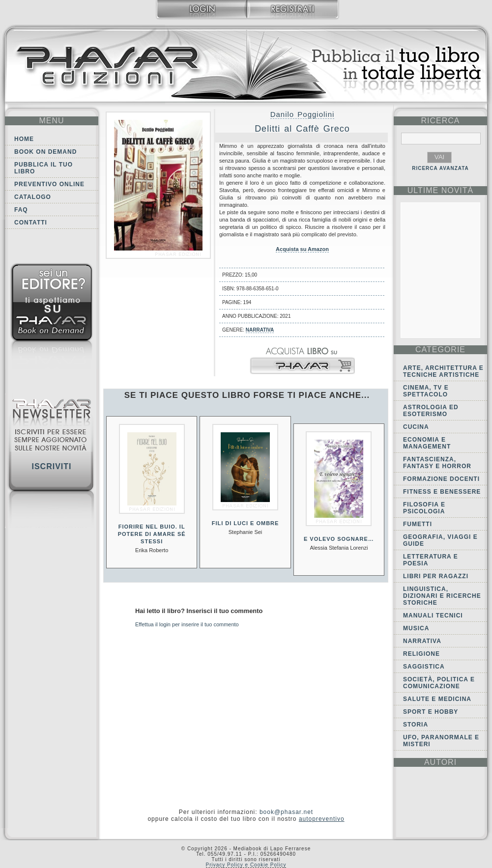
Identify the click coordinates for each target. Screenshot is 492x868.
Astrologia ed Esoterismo (431, 411)
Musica (416, 628)
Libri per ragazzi (436, 576)
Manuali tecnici (433, 616)
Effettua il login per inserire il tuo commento (187, 624)
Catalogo (33, 197)
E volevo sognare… (339, 539)
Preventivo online (49, 184)
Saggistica (424, 667)
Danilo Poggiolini (303, 114)
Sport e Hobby (431, 712)
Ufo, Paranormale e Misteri (441, 741)
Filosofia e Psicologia (424, 508)
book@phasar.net (286, 812)
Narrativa (260, 330)
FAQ (21, 210)
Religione (421, 654)
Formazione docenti (441, 479)
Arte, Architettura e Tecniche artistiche (443, 371)
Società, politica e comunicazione (439, 683)
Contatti (31, 223)
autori (440, 762)
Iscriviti (51, 466)
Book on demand (45, 152)
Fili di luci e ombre (246, 523)
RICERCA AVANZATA (440, 168)
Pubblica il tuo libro (43, 168)
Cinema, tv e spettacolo (426, 391)
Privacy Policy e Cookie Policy (246, 865)
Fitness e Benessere (442, 492)
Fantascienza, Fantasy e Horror (437, 463)
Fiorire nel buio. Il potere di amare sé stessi (152, 534)
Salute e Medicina (437, 699)
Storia (416, 725)
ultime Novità (441, 190)
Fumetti (418, 524)
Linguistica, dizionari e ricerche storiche (442, 596)
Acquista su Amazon (302, 249)
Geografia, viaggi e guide (440, 540)
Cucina (416, 427)
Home (24, 139)
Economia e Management (427, 443)
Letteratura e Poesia (431, 560)
